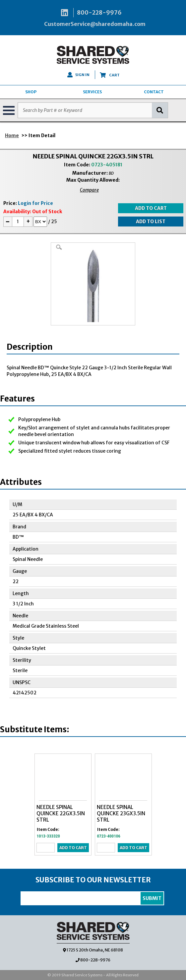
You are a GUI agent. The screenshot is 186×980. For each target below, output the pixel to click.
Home (12, 135)
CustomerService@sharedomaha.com (95, 24)
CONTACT (154, 92)
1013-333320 (48, 836)
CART (110, 75)
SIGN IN (78, 75)
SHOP (31, 92)
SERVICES (92, 92)
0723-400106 (109, 836)
